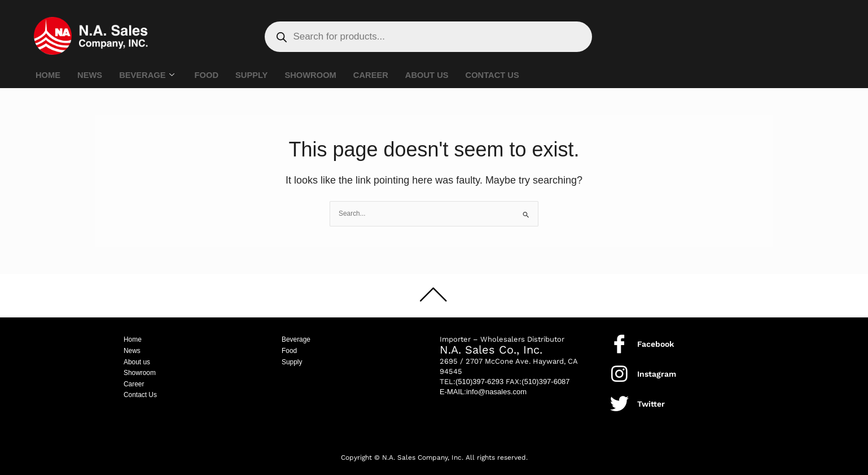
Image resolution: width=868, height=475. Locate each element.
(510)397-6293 (479, 382)
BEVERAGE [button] (148, 76)
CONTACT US (499, 75)
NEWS (91, 75)
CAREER (376, 75)
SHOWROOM (314, 75)
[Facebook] (619, 344)
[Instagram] (619, 374)
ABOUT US (432, 75)
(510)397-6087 (545, 382)
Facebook (656, 344)
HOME (48, 75)
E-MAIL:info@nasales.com (483, 392)
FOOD (209, 75)
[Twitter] (619, 404)
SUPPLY (255, 75)
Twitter (651, 404)
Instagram (657, 374)
